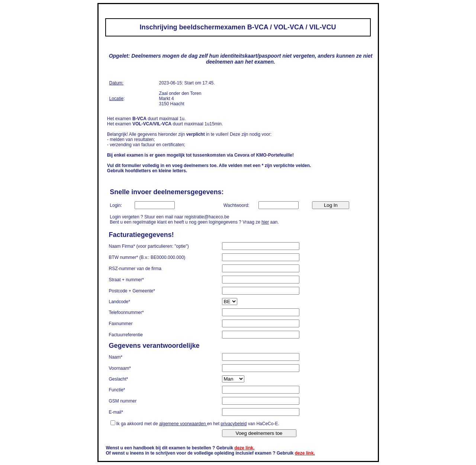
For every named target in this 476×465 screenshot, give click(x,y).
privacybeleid (234, 424)
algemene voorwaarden (183, 424)
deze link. (244, 448)
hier (265, 222)
